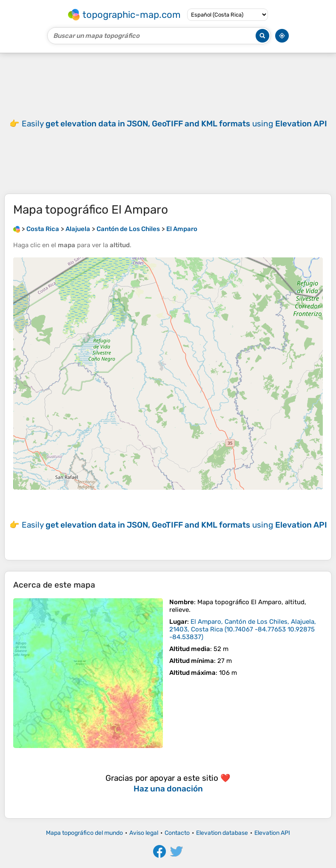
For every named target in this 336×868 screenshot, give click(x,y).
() (243, 629)
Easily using (174, 124)
